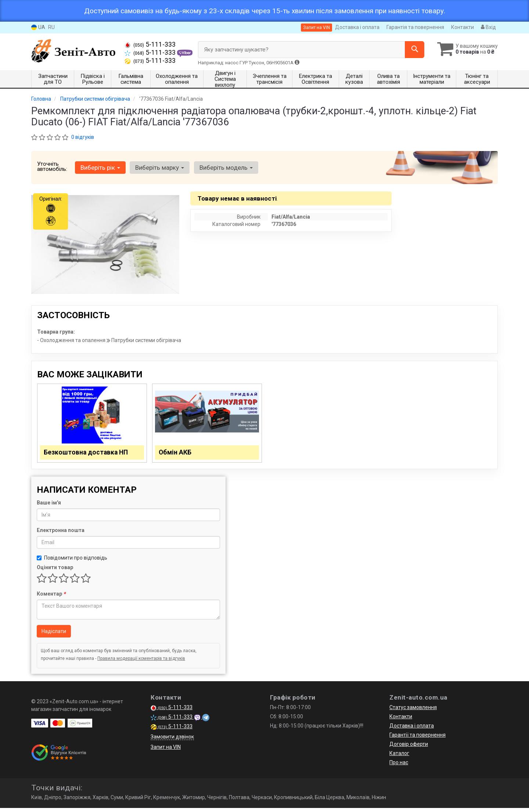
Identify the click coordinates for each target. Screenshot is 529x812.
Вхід (488, 27)
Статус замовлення (413, 711)
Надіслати (54, 635)
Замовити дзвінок (172, 741)
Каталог (399, 757)
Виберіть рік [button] (100, 168)
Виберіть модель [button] (223, 168)
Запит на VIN (316, 28)
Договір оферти (409, 748)
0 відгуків (83, 137)
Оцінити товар (55, 571)
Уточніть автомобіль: (52, 166)
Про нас (399, 766)
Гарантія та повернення (415, 27)
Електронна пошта (61, 534)
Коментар (51, 598)
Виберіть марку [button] (158, 168)
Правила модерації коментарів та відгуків (141, 662)
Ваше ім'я (49, 507)
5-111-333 (150, 44)
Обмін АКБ (177, 454)
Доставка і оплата (357, 27)
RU (51, 27)
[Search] (411, 50)
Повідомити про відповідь (72, 562)
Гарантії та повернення (418, 739)
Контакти (463, 27)
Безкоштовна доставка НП (90, 454)
